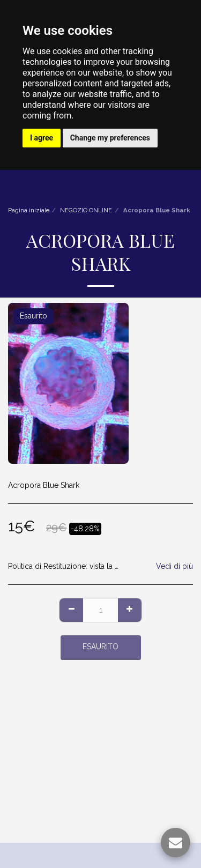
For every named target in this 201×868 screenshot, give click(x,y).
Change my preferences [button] (110, 138)
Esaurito (100, 647)
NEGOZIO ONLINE (86, 210)
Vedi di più (174, 566)
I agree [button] (42, 138)
